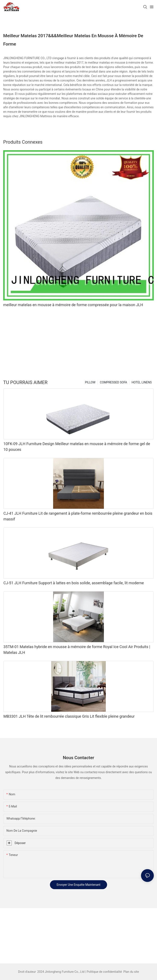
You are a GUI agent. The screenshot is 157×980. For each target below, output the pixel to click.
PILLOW (90, 382)
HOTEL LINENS (142, 382)
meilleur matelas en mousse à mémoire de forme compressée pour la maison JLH (73, 305)
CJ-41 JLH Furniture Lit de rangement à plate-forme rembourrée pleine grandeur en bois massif (78, 516)
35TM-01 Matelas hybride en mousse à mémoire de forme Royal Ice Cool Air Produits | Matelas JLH (77, 650)
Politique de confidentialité (105, 972)
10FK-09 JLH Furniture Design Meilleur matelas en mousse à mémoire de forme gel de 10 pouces (77, 447)
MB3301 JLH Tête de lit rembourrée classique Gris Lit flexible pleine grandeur (69, 716)
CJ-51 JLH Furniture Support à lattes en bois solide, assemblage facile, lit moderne (74, 583)
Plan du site (131, 972)
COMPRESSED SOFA (113, 382)
